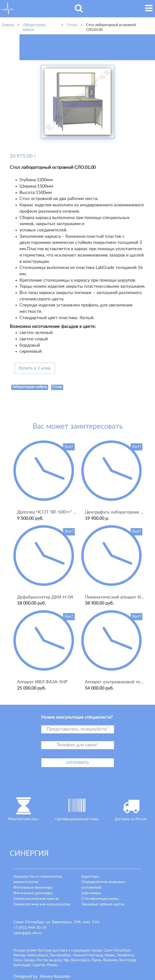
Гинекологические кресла (36, 899)
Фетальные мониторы (33, 887)
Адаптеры (90, 876)
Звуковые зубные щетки (103, 904)
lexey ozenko (55, 977)
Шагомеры (91, 893)
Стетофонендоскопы (100, 899)
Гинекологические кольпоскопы (42, 904)
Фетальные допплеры (33, 893)
